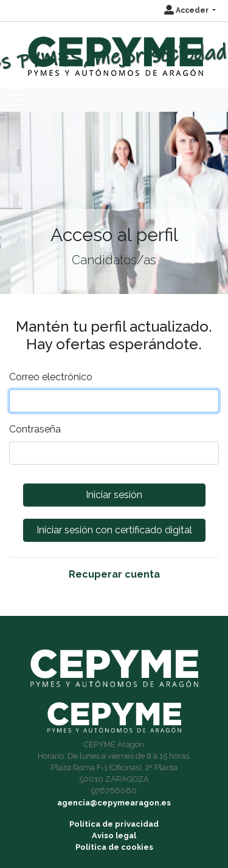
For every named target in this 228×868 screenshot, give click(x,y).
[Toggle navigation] (16, 100)
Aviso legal (114, 836)
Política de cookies (114, 847)
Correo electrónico (51, 377)
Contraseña (35, 429)
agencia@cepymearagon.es (114, 803)
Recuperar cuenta (114, 574)
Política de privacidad (114, 824)
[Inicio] (114, 51)
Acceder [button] (187, 10)
